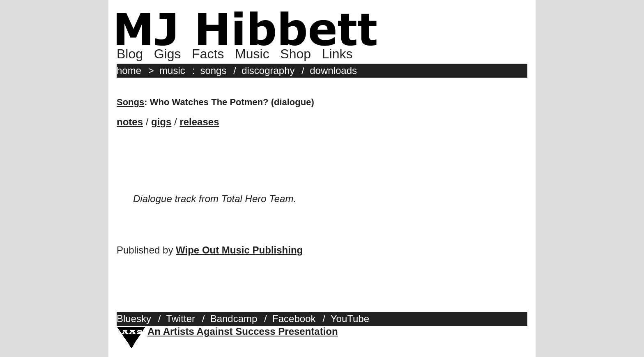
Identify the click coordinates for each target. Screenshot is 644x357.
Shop (296, 54)
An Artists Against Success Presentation (243, 331)
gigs (161, 122)
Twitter (181, 319)
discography (268, 70)
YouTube (350, 319)
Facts (208, 54)
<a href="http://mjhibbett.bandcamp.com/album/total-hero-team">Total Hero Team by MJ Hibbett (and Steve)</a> (322, 167)
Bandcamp (234, 319)
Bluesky (134, 319)
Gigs (168, 54)
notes (130, 122)
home (129, 70)
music (172, 70)
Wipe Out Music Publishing (239, 250)
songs (213, 70)
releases (199, 122)
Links (337, 54)
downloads (333, 70)
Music (252, 54)
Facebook (294, 319)
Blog (130, 54)
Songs (130, 102)
